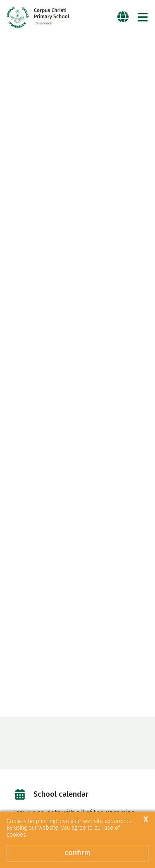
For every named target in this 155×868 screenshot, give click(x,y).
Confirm (77, 853)
